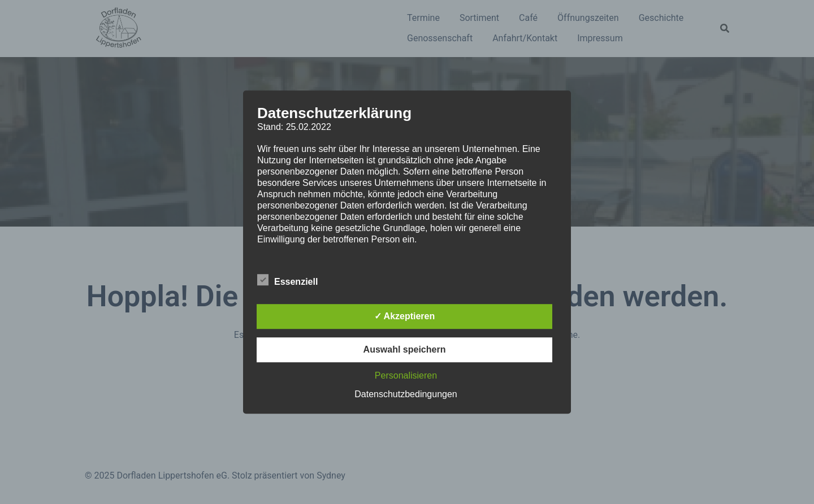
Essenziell (287, 280)
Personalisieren (406, 375)
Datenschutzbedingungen (406, 394)
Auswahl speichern (405, 349)
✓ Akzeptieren (405, 316)
